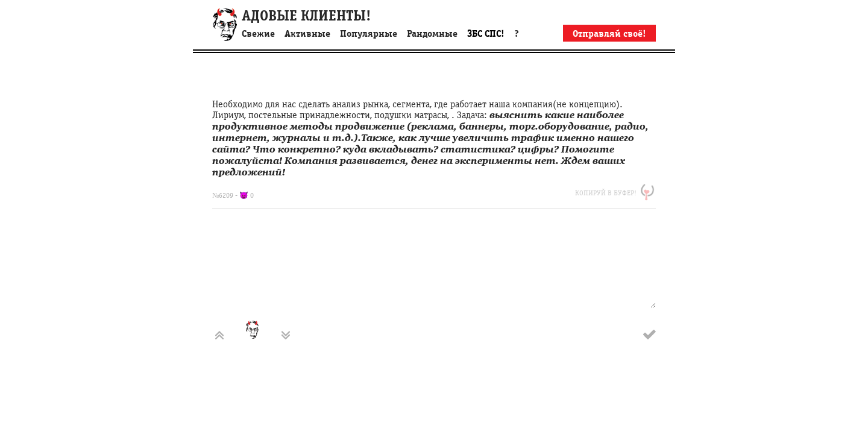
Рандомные (432, 34)
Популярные (369, 34)
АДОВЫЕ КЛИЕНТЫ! (306, 16)
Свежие (258, 34)
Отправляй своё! (609, 34)
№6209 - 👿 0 (233, 195)
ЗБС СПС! (486, 34)
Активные (307, 34)
